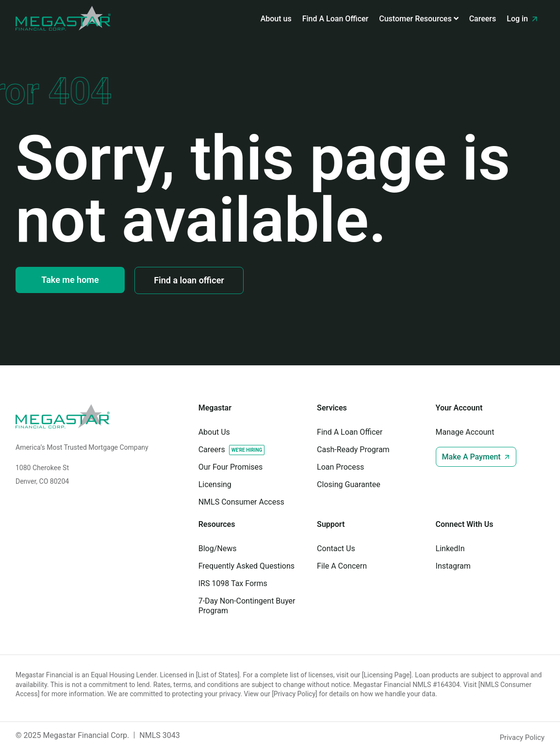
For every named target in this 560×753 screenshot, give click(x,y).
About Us (214, 432)
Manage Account (465, 432)
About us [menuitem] (276, 19)
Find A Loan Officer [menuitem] (336, 19)
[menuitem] (419, 19)
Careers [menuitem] (483, 19)
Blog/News (218, 548)
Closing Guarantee (349, 484)
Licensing (215, 484)
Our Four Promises (231, 467)
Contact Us (336, 548)
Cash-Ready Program (353, 450)
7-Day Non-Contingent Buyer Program (247, 606)
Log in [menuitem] (523, 19)
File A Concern (342, 566)
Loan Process (340, 467)
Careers (212, 450)
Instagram (453, 566)
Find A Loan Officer (350, 432)
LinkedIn (450, 548)
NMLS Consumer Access (241, 502)
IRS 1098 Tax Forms (233, 583)
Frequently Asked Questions (247, 566)
